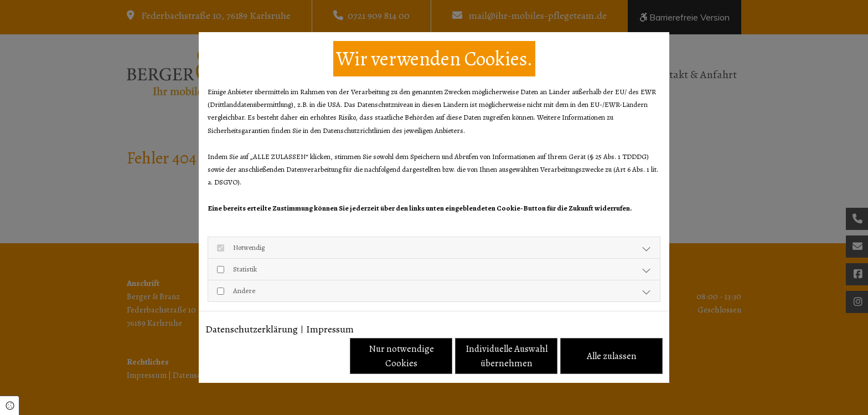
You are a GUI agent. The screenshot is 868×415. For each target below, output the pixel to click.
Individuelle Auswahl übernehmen (507, 356)
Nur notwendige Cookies (401, 356)
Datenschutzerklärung (252, 329)
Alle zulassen (612, 356)
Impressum (330, 329)
